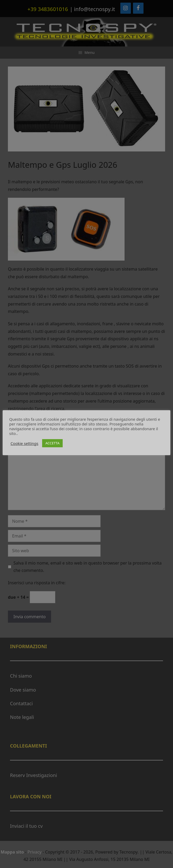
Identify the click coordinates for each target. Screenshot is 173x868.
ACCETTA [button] (52, 443)
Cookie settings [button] (24, 443)
